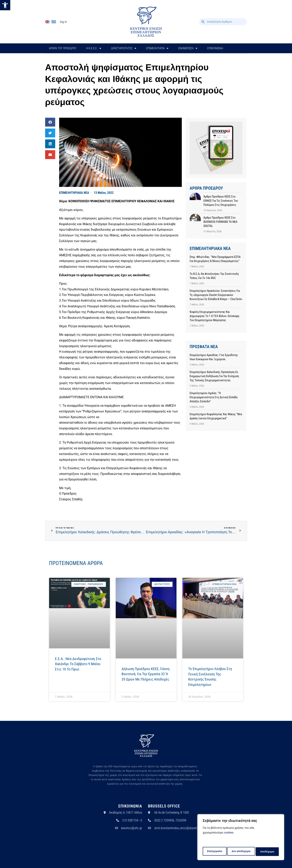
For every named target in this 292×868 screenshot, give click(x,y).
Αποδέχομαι (268, 852)
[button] (5, 5)
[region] (241, 838)
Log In (63, 22)
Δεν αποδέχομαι (241, 852)
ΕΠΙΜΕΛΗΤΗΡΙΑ (157, 48)
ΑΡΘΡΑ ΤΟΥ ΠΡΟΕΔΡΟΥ (63, 48)
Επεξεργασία (214, 852)
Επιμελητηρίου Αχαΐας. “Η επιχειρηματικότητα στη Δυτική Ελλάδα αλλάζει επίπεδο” (214, 397)
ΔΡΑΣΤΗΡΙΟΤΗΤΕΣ (124, 48)
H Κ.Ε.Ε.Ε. (94, 48)
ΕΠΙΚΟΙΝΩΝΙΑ (215, 48)
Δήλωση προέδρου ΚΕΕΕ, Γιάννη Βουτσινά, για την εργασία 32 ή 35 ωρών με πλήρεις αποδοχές (146, 674)
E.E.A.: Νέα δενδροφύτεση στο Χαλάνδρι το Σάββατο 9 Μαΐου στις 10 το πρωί (78, 664)
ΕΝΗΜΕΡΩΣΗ (188, 48)
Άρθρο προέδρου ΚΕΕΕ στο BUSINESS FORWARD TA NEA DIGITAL (220, 222)
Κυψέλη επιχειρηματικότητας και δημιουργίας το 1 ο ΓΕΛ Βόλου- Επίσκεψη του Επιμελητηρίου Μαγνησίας (214, 316)
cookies (229, 834)
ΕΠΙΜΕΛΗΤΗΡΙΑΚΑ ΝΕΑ (74, 193)
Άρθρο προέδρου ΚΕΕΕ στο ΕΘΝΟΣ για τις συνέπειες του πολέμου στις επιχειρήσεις (221, 201)
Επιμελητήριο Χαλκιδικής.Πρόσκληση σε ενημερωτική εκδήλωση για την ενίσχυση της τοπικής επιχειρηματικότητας (214, 376)
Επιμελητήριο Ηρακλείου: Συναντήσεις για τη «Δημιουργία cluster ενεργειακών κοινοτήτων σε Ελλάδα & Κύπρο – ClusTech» (216, 295)
